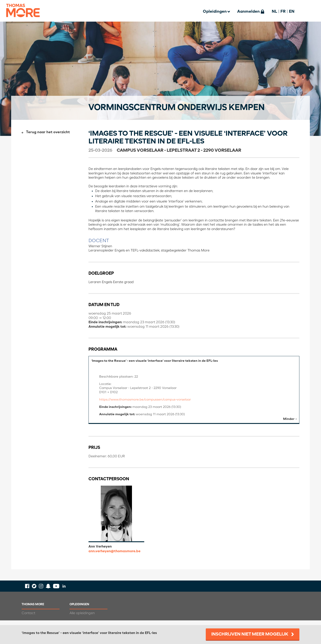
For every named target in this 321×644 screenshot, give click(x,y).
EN (292, 12)
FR (283, 12)
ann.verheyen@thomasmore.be (114, 556)
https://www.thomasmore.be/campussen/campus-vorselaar (149, 402)
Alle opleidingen (82, 618)
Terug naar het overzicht (48, 132)
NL (274, 12)
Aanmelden (248, 12)
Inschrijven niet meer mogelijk (250, 634)
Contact (28, 618)
